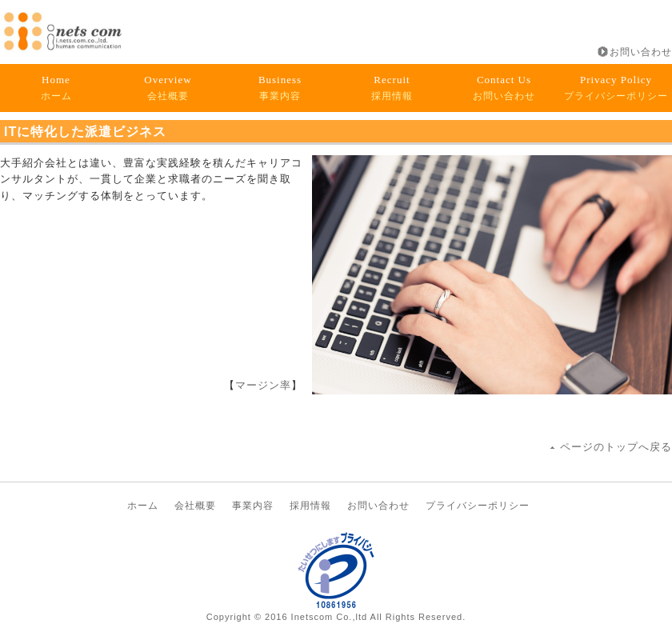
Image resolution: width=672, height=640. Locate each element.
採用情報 (392, 88)
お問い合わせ (641, 52)
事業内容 (280, 88)
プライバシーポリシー (616, 88)
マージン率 (263, 385)
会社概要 (168, 88)
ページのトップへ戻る (616, 447)
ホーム (56, 88)
